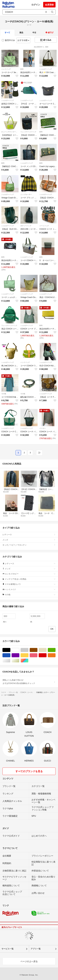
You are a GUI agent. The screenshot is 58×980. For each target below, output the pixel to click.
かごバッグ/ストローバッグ (10, 132)
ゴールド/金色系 (19, 661)
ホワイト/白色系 (19, 650)
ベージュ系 (46, 650)
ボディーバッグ (26, 226)
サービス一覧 (8, 949)
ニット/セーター (26, 194)
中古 (34, 33)
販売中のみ (8, 40)
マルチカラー (28, 661)
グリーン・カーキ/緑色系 (55, 650)
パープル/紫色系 (19, 655)
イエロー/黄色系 (28, 655)
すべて (7, 33)
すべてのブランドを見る (29, 771)
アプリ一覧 (36, 949)
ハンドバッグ (6, 69)
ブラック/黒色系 (10, 650)
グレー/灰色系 (28, 650)
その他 (4, 394)
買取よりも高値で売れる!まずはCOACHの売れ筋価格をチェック (29, 682)
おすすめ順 (23, 40)
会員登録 (49, 5)
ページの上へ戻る (29, 961)
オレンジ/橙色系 (55, 655)
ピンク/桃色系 (37, 655)
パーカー (43, 428)
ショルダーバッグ (46, 69)
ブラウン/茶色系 (37, 650)
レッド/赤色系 (46, 655)
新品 (21, 33)
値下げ (49, 33)
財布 (22, 69)
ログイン (36, 5)
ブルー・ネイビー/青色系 (10, 655)
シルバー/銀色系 (10, 661)
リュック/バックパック (28, 132)
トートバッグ (44, 226)
